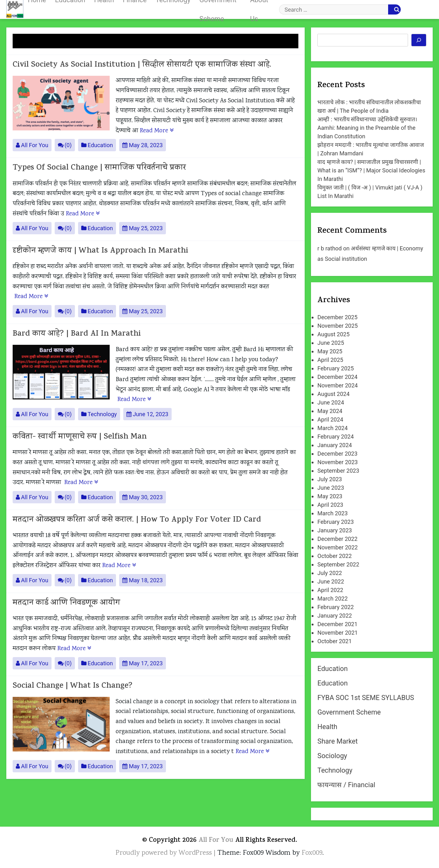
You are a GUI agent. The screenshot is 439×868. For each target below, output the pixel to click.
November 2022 (338, 547)
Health (327, 727)
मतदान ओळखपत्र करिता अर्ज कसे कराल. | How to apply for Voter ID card (137, 520)
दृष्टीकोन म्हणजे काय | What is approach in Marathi (100, 251)
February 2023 (335, 522)
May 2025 (330, 351)
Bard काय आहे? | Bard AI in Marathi (77, 334)
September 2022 (338, 564)
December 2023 (337, 454)
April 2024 (330, 419)
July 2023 (330, 479)
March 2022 (332, 599)
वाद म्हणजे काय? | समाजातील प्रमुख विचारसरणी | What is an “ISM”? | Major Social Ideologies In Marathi (371, 170)
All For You (32, 145)
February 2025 (335, 368)
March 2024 (332, 428)
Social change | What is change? (73, 686)
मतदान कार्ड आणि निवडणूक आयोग (66, 603)
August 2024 (333, 394)
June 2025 (331, 343)
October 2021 (334, 641)
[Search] (419, 40)
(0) (65, 145)
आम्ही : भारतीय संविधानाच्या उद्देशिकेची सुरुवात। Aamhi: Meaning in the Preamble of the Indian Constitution (367, 128)
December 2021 (337, 624)
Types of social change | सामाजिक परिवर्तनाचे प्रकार (99, 168)
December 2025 (337, 317)
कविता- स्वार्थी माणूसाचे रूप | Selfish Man (80, 437)
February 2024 (335, 437)
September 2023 (338, 471)
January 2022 (335, 616)
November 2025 (338, 326)
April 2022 (330, 590)
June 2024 (331, 402)
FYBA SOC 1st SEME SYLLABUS (366, 698)
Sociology (332, 756)
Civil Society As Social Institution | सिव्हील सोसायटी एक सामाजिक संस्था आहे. (142, 65)
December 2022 (337, 539)
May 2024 (330, 411)
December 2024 (337, 377)
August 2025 (333, 334)
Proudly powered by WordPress (165, 853)
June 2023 (331, 488)
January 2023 (335, 530)
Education (97, 145)
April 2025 (330, 360)
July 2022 (330, 573)
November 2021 (338, 633)
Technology (99, 414)
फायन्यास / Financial (346, 785)
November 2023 (338, 462)
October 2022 (334, 556)
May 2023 (330, 496)
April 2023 (330, 505)
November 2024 (338, 385)
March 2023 (332, 513)
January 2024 (335, 445)
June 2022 (331, 581)
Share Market (338, 741)
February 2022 (335, 607)
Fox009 (312, 853)
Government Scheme (349, 712)
